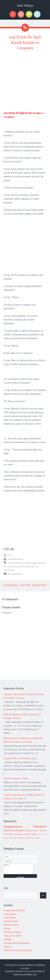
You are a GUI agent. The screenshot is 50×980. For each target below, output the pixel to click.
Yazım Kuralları (11, 921)
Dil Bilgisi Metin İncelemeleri (17, 943)
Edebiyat (30, 830)
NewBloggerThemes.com (25, 975)
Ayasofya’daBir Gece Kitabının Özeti (20, 758)
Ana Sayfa (25, 585)
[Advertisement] (25, 78)
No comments (15, 574)
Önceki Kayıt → (41, 585)
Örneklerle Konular (14, 830)
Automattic (21, 971)
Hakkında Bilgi (15, 559)
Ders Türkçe (25, 5)
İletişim (7, 928)
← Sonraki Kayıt (9, 585)
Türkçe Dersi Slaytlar (16, 838)
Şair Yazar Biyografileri (32, 838)
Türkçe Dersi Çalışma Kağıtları (18, 950)
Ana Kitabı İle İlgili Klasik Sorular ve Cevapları (25, 42)
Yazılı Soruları (10, 914)
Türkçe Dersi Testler (13, 936)
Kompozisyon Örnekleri (25, 826)
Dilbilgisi (8, 939)
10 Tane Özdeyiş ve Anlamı (16, 778)
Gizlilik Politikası (11, 925)
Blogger (25, 968)
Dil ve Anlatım (40, 831)
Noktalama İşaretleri (13, 834)
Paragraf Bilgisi (30, 834)
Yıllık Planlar (10, 918)
